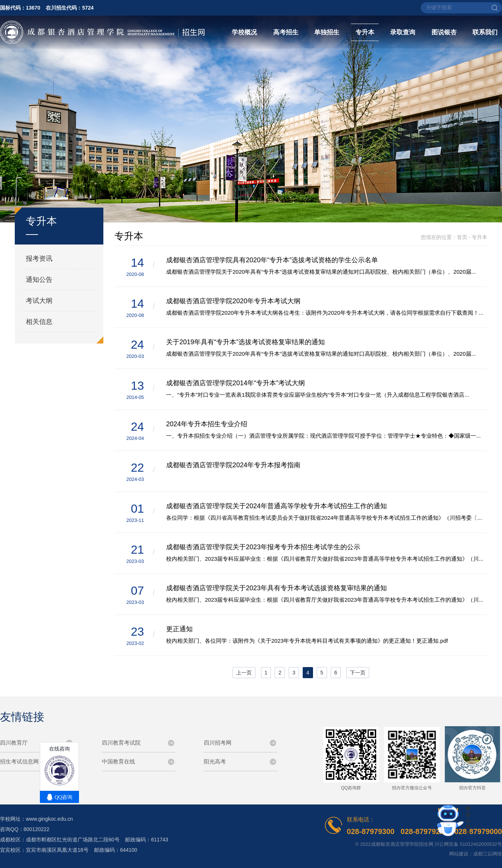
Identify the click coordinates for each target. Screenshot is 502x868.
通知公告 (39, 280)
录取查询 (403, 32)
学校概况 (244, 32)
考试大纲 (39, 301)
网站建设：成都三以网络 (476, 854)
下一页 (358, 673)
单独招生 (327, 32)
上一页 (244, 673)
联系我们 (485, 32)
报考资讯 (39, 259)
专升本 (365, 32)
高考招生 (286, 32)
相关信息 (39, 322)
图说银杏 (444, 32)
